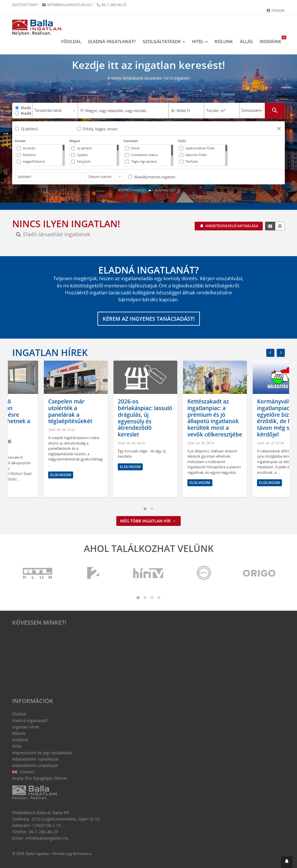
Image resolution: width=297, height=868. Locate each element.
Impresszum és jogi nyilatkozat (42, 753)
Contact (23, 772)
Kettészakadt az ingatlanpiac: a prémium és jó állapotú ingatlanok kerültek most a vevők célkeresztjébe (253, 418)
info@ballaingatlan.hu (67, 5)
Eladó (26, 108)
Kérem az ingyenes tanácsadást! (149, 319)
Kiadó (26, 113)
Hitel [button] (200, 41)
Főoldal (71, 41)
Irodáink (272, 40)
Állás (246, 41)
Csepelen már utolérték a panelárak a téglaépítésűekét (108, 411)
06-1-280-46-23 (111, 5)
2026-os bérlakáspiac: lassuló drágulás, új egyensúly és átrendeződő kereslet (183, 418)
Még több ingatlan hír (148, 521)
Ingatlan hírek (50, 352)
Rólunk (224, 41)
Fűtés (182, 141)
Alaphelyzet (168, 190)
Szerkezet (131, 141)
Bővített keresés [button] (135, 190)
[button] (279, 129)
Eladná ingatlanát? (112, 41)
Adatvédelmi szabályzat (35, 765)
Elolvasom (29, 489)
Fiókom (275, 11)
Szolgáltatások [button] (164, 41)
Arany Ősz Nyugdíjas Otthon (40, 778)
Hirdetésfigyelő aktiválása (231, 226)
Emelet (20, 141)
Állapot (75, 141)
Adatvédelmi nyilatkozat (35, 759)
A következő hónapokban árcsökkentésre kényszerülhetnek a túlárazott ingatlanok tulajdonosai (42, 421)
